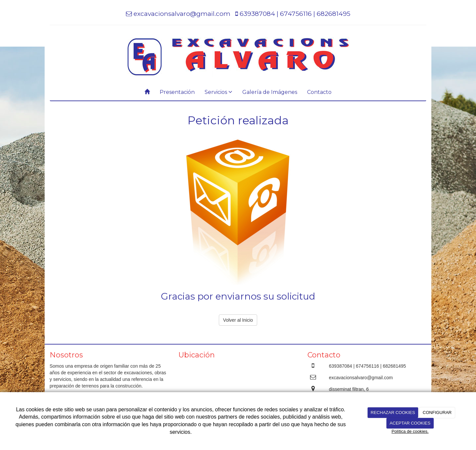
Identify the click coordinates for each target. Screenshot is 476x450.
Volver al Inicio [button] (238, 320)
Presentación (177, 92)
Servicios (218, 92)
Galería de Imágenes (270, 92)
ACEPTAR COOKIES (410, 423)
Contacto (319, 92)
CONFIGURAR (437, 412)
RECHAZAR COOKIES (393, 412)
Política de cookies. (410, 431)
